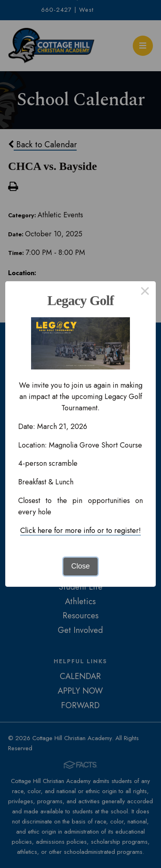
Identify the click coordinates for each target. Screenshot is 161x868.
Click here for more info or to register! (80, 531)
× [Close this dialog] (145, 292)
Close (80, 566)
